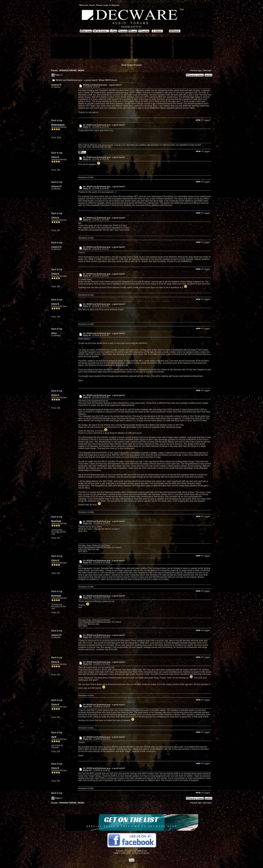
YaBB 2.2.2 (141, 851)
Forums (54, 70)
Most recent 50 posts (132, 65)
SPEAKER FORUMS (68, 70)
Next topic (207, 70)
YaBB (116, 853)
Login (106, 5)
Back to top (57, 120)
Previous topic (196, 70)
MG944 (81, 70)
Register (115, 5)
